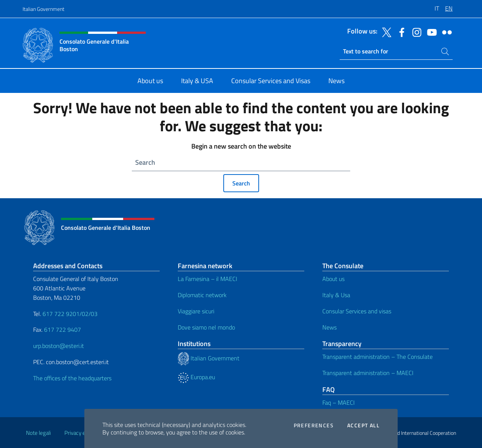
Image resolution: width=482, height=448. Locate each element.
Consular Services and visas (357, 311)
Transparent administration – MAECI (368, 373)
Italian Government (43, 9)
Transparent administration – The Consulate (378, 357)
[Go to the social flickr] (445, 32)
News (329, 327)
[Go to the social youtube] (430, 32)
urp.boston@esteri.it (59, 346)
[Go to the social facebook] (400, 32)
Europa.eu (196, 377)
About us (333, 279)
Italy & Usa (336, 295)
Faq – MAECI (339, 402)
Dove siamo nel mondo (206, 327)
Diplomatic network (202, 295)
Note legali (38, 433)
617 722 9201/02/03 (70, 314)
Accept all (363, 425)
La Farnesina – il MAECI (207, 279)
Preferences (314, 425)
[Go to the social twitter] (385, 32)
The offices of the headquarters (72, 378)
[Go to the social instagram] (415, 32)
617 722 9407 (63, 330)
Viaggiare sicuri (196, 311)
